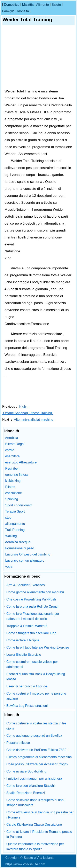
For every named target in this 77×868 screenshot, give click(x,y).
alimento (43, 5)
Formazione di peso (20, 548)
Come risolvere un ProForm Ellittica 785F (36, 750)
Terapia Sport (15, 511)
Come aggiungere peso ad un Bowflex (34, 736)
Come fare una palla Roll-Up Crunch (33, 607)
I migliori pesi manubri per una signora (34, 779)
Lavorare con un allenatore (25, 560)
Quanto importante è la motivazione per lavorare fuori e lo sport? (35, 847)
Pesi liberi (12, 468)
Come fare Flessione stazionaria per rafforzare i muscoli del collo (33, 616)
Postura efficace (18, 743)
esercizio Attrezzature (21, 462)
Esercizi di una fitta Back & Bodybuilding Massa (36, 677)
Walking (11, 536)
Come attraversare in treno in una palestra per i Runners (40, 815)
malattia (28, 5)
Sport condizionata (19, 505)
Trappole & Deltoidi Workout (27, 626)
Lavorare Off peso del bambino (28, 554)
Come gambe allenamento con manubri (35, 592)
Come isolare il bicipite (23, 640)
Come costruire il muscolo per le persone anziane (36, 696)
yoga (9, 567)
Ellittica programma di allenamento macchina (39, 757)
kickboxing (13, 481)
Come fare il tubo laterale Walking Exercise (38, 647)
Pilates (10, 487)
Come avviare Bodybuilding (26, 771)
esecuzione (13, 493)
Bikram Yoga (14, 444)
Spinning (11, 499)
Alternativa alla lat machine (34, 420)
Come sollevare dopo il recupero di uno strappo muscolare (35, 803)
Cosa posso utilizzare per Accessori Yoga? (37, 764)
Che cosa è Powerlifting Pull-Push (31, 599)
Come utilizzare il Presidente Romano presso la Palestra (39, 834)
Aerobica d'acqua (18, 542)
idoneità (23, 11)
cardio (10, 450)
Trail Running (15, 530)
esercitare (12, 456)
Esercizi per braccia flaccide (27, 686)
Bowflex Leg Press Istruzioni (27, 706)
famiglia (8, 11)
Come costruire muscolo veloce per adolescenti (32, 664)
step (8, 518)
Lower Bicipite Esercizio (24, 655)
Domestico (12, 5)
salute (56, 5)
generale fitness (17, 475)
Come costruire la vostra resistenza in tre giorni (36, 726)
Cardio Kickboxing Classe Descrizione (34, 825)
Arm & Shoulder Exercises (26, 585)
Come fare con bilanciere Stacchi (30, 786)
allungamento (15, 524)
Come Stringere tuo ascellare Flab (31, 633)
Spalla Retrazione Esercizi (26, 793)
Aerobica (12, 438)
